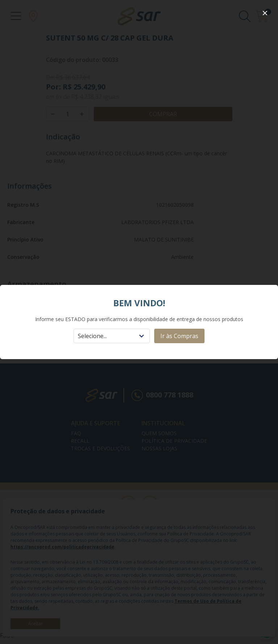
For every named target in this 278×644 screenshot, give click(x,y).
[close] (265, 13)
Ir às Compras (179, 336)
